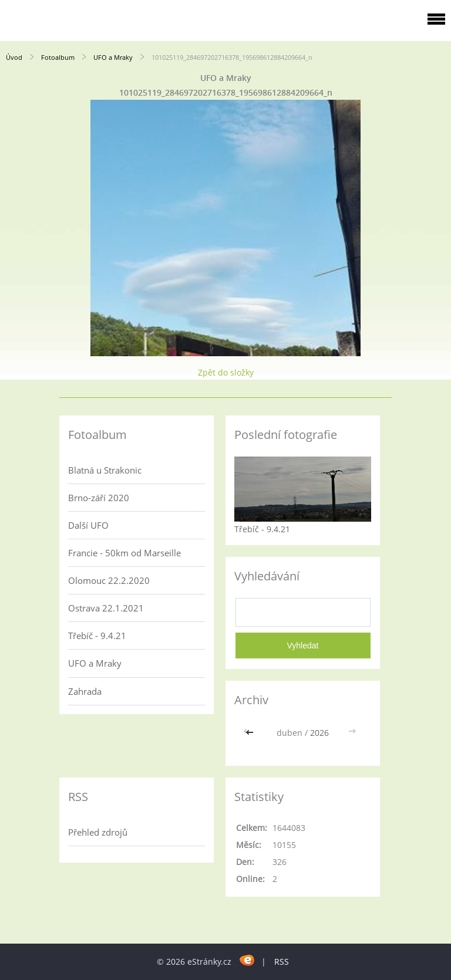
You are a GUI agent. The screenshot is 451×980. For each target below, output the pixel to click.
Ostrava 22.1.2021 (106, 608)
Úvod (14, 57)
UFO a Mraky (113, 57)
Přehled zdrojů (98, 832)
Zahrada (85, 691)
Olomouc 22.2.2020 (109, 580)
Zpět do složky (226, 372)
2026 (319, 733)
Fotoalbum (58, 57)
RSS (282, 962)
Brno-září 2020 (99, 498)
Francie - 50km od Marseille (124, 553)
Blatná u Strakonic (105, 470)
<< (251, 733)
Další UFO (88, 525)
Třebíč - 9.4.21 (97, 636)
